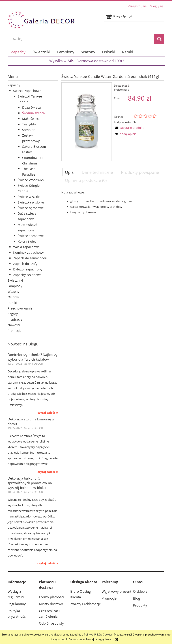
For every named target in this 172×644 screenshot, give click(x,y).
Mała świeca (31, 119)
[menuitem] (18, 52)
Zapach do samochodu (30, 258)
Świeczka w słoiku (31, 202)
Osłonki (13, 297)
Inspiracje (15, 319)
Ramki (12, 303)
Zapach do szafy (25, 264)
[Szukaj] (159, 39)
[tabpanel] (113, 202)
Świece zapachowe (27, 91)
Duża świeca (31, 107)
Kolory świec (27, 241)
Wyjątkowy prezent (116, 591)
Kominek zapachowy (28, 252)
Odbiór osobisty (51, 623)
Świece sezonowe (31, 236)
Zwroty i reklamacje (86, 604)
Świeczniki (15, 280)
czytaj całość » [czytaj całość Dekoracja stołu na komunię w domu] (48, 472)
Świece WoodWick (31, 180)
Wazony (13, 292)
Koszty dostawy (51, 604)
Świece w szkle (29, 197)
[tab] (70, 172)
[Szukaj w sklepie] (82, 39)
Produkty (140, 605)
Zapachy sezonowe (27, 275)
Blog (137, 598)
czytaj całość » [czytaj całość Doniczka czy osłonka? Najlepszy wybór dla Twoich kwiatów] (48, 413)
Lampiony (15, 286)
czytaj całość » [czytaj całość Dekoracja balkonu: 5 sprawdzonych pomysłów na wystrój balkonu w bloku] (48, 563)
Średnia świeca (33, 113)
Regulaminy (17, 604)
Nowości (14, 325)
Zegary (13, 314)
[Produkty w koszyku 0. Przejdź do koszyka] (119, 16)
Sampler (28, 130)
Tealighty (29, 124)
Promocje (15, 331)
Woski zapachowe (26, 247)
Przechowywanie (20, 308)
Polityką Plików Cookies (98, 635)
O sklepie (140, 591)
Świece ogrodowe (31, 208)
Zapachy (14, 85)
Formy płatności (51, 597)
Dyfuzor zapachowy (28, 269)
